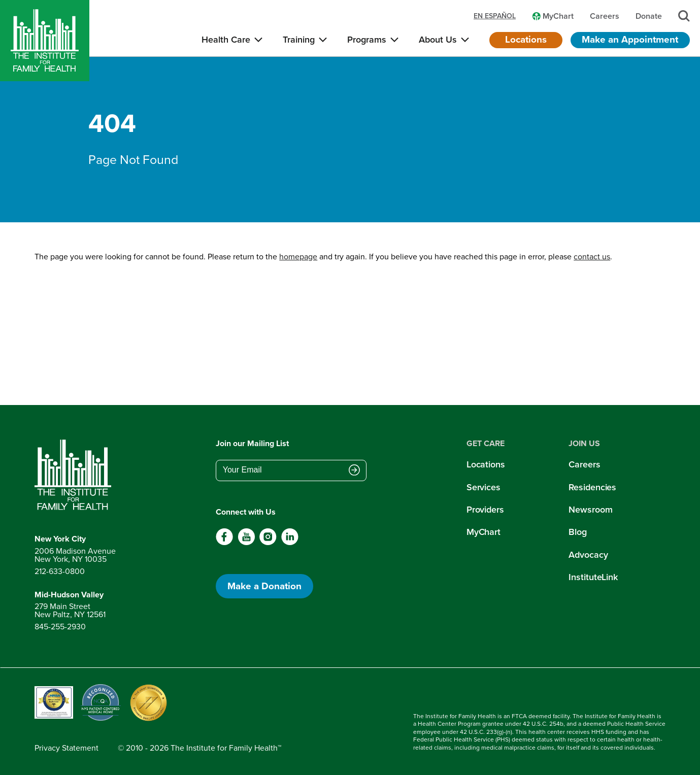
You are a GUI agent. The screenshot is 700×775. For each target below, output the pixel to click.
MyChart (484, 532)
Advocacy (588, 555)
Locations (526, 39)
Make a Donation (264, 586)
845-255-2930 (60, 627)
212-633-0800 (60, 571)
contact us (592, 257)
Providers (485, 510)
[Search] (684, 16)
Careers (584, 464)
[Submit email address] (354, 471)
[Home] (45, 41)
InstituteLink (593, 577)
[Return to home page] (75, 475)
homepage (298, 257)
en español (495, 16)
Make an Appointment (630, 39)
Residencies (592, 487)
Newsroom (590, 510)
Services (484, 487)
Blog (578, 532)
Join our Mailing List (252, 443)
